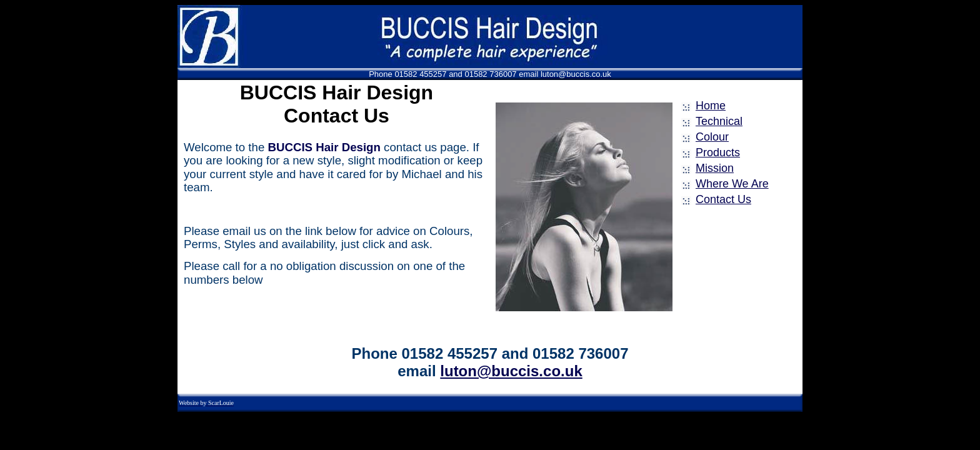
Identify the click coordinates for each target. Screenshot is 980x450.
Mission (715, 168)
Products (718, 152)
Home (711, 106)
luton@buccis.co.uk (511, 371)
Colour (712, 137)
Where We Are (732, 184)
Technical (719, 121)
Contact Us (723, 199)
